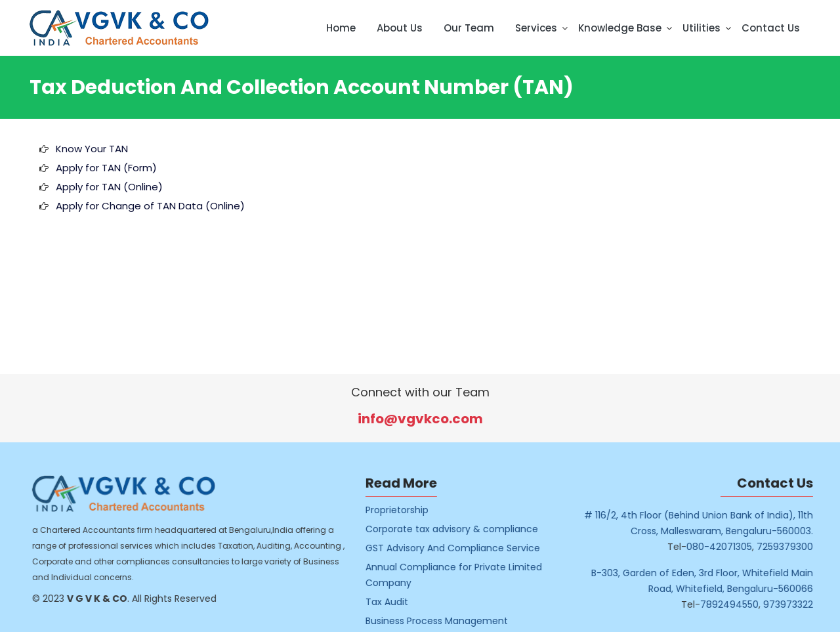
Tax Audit (400, 602)
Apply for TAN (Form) (106, 168)
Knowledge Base (620, 28)
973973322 (801, 604)
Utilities (702, 28)
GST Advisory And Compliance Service (466, 548)
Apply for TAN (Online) (109, 187)
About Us (400, 28)
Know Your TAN (92, 149)
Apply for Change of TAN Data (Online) (150, 206)
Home (341, 28)
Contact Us (771, 28)
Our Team (469, 28)
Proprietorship (410, 510)
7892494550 (742, 604)
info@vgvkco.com (420, 419)
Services (536, 28)
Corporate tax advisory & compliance (465, 529)
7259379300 (797, 547)
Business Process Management (450, 621)
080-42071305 (732, 547)
